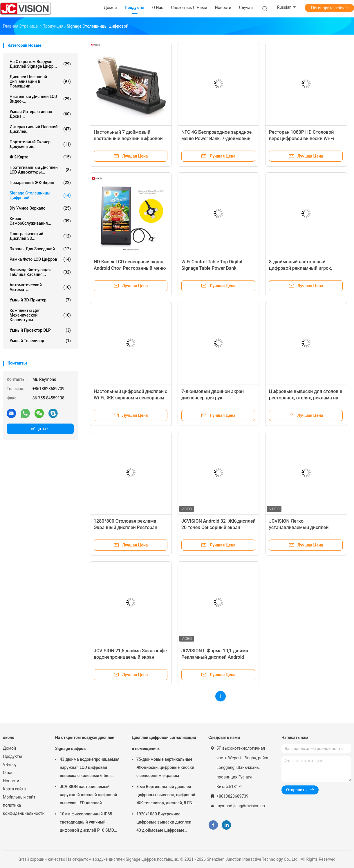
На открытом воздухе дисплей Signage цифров (85, 743)
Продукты (12, 756)
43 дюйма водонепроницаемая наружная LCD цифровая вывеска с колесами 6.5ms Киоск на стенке (90, 768)
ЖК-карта (40, 157)
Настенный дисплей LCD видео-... (40, 99)
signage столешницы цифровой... (40, 195)
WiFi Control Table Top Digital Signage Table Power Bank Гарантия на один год (212, 268)
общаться (40, 429)
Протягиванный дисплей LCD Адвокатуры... (40, 170)
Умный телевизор (40, 341)
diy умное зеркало (40, 208)
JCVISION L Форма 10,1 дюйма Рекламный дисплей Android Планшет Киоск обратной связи (216, 657)
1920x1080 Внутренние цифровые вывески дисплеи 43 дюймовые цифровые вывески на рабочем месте (164, 823)
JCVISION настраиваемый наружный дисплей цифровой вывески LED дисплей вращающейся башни (88, 796)
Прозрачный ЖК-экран (40, 183)
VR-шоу (10, 765)
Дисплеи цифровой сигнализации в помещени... (40, 81)
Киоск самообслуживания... (40, 221)
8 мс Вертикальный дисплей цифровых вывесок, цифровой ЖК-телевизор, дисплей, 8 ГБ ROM (166, 796)
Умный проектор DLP (40, 330)
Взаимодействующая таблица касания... (40, 272)
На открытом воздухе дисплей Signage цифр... (40, 64)
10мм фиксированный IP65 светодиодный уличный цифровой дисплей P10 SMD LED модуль (87, 823)
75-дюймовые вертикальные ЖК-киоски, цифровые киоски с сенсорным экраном (165, 767)
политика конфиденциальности (23, 809)
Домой (9, 748)
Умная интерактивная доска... (40, 114)
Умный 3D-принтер (40, 300)
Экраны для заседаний (40, 249)
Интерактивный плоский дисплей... (40, 129)
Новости (11, 781)
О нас (8, 773)
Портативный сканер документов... (40, 144)
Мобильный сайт (19, 797)
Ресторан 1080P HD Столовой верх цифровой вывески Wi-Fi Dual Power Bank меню (302, 139)
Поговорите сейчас (329, 8)
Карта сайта (14, 789)
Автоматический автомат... (40, 287)
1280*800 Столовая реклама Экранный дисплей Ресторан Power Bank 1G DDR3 (125, 527)
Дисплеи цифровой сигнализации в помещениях (164, 743)
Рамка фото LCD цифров (40, 259)
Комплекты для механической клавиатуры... (40, 315)
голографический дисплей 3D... (40, 236)
